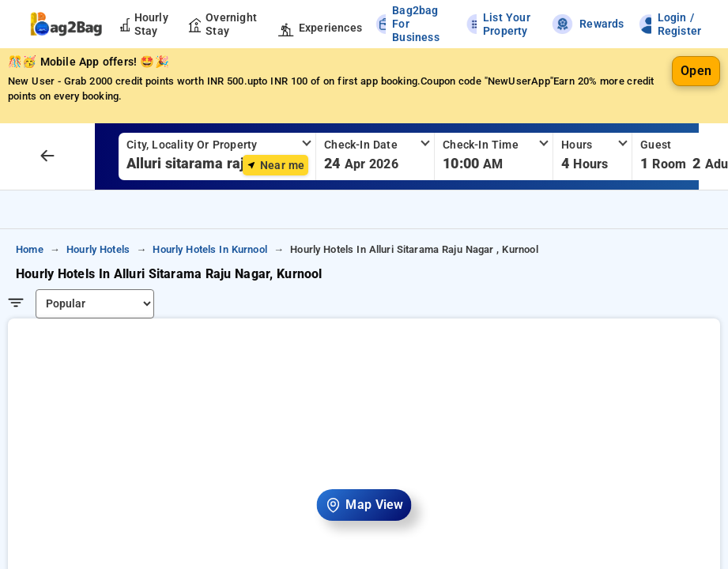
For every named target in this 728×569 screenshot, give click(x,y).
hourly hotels (98, 249)
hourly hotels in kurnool (210, 249)
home (30, 249)
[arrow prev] (47, 156)
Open (696, 71)
